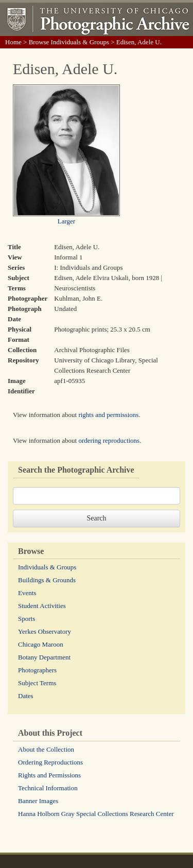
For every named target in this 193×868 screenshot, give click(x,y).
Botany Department (44, 657)
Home (13, 42)
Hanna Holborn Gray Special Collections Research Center (96, 814)
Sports (27, 619)
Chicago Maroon (41, 644)
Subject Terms (37, 683)
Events (27, 593)
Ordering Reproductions (50, 762)
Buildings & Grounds (47, 580)
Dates (26, 696)
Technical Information (48, 788)
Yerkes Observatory (45, 631)
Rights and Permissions (49, 775)
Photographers (37, 670)
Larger (66, 221)
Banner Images (38, 801)
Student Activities (42, 606)
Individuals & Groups (47, 567)
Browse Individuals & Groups (69, 42)
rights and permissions (108, 415)
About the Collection (46, 749)
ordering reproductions (109, 440)
